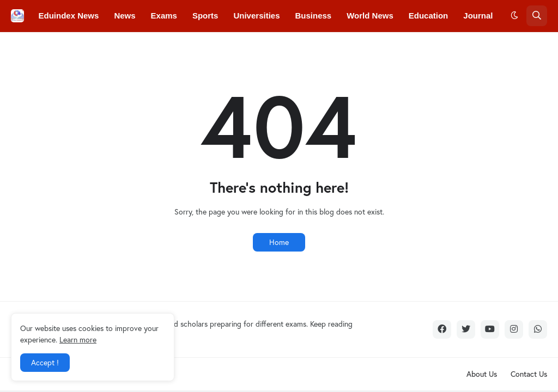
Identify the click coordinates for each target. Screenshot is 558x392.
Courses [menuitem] (238, 47)
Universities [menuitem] (256, 16)
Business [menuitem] (314, 16)
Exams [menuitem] (164, 16)
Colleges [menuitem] (56, 47)
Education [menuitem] (429, 16)
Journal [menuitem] (478, 16)
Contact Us (529, 374)
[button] (514, 16)
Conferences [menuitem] (113, 47)
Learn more (78, 339)
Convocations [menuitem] (180, 47)
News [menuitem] (125, 16)
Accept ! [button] (45, 362)
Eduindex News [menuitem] (69, 16)
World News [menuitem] (370, 16)
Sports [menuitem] (205, 16)
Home (279, 242)
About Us (482, 374)
